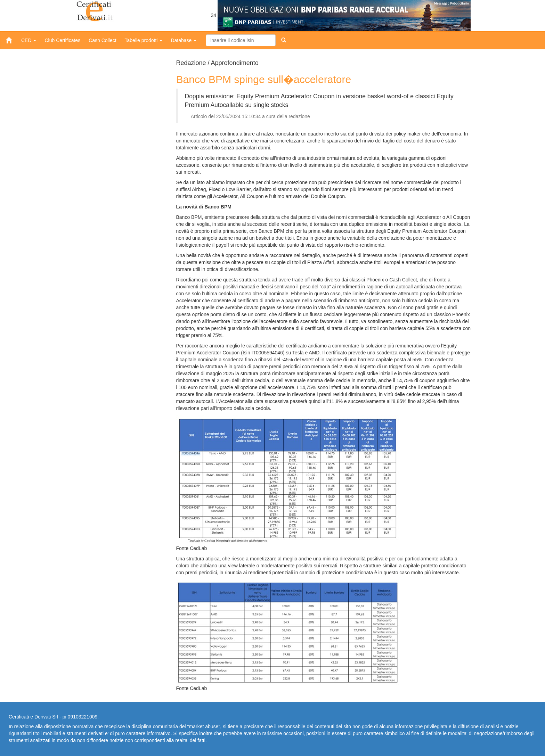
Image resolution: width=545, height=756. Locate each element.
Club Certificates (62, 40)
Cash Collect (102, 40)
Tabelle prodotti (144, 40)
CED (29, 40)
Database (184, 40)
